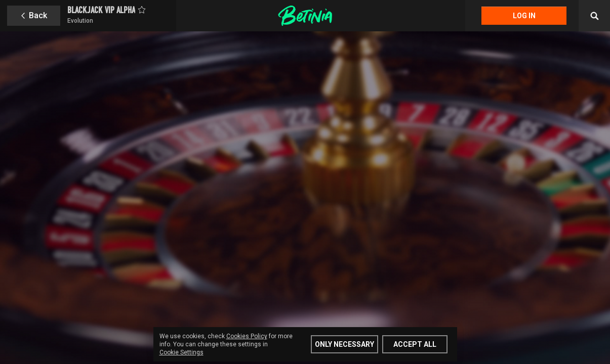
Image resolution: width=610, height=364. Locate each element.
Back (38, 15)
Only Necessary (344, 344)
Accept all (415, 344)
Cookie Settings (181, 352)
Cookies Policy (247, 336)
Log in (524, 16)
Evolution (80, 21)
